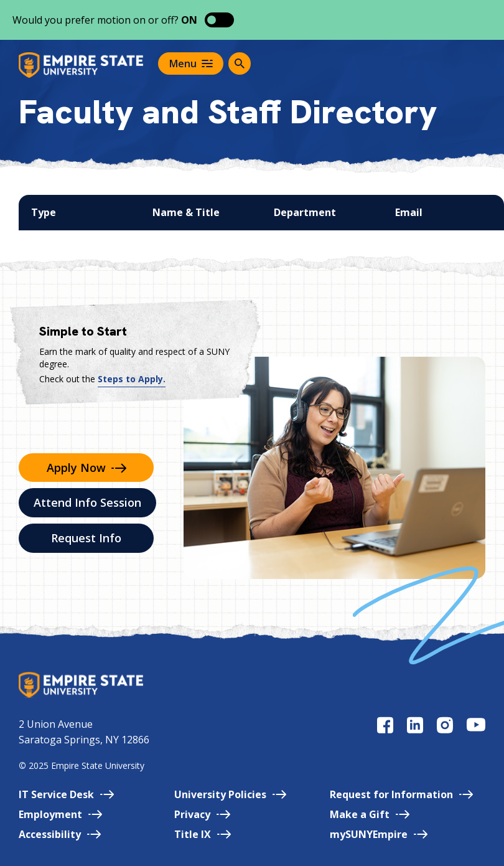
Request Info (86, 538)
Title (203, 834)
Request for (401, 794)
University (230, 794)
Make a (370, 814)
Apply (86, 468)
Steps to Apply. (132, 379)
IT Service (66, 794)
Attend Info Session (87, 502)
